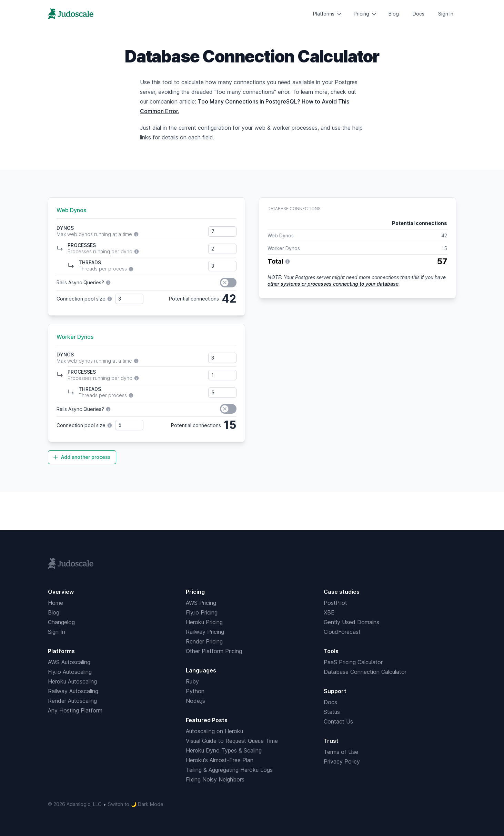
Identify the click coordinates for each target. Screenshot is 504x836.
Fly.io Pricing (202, 612)
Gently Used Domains (351, 622)
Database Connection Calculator (365, 672)
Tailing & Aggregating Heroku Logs (229, 770)
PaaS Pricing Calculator (353, 662)
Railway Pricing (205, 632)
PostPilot (335, 603)
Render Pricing (204, 641)
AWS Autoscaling (69, 662)
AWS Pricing (201, 603)
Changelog (61, 622)
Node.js (195, 701)
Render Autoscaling (72, 701)
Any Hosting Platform (75, 710)
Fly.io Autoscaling (70, 672)
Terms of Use (341, 752)
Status (332, 712)
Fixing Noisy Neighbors (215, 779)
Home (56, 603)
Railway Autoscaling (73, 691)
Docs (419, 14)
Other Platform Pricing (214, 651)
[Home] (71, 14)
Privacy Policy (342, 761)
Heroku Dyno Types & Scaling (224, 750)
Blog (394, 14)
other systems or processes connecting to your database (333, 284)
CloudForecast (342, 632)
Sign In (446, 14)
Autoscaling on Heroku (214, 731)
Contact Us (338, 721)
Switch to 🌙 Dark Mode (136, 804)
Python (195, 691)
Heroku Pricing (204, 622)
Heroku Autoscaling (72, 681)
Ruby (192, 681)
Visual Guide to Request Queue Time (232, 741)
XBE (329, 612)
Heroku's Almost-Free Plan (220, 760)
